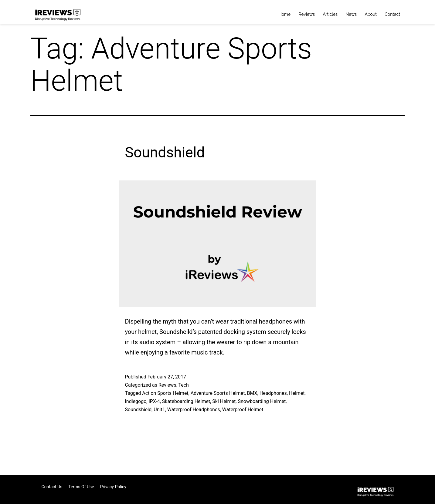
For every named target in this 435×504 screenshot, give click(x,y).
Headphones (273, 393)
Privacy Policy (113, 487)
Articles (330, 14)
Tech (183, 385)
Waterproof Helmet (243, 410)
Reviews (307, 14)
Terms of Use (81, 487)
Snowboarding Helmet (262, 401)
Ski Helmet (224, 401)
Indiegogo (136, 401)
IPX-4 (154, 401)
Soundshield (165, 152)
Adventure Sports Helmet (218, 393)
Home (285, 14)
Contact (392, 14)
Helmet (297, 393)
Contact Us (52, 487)
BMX (252, 393)
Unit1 (159, 410)
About (370, 14)
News (351, 14)
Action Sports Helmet (165, 393)
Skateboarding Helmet (186, 401)
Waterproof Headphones (194, 410)
